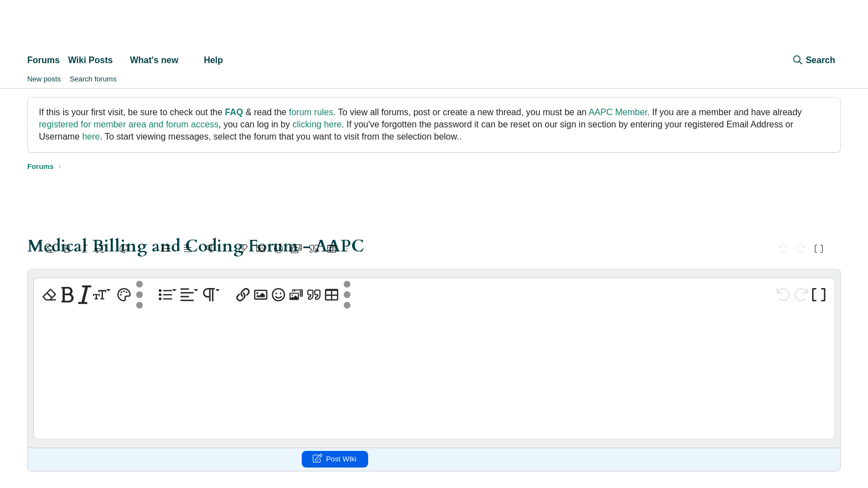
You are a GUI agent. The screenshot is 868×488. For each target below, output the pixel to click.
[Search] (813, 60)
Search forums (93, 79)
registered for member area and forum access (129, 124)
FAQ (234, 112)
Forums (43, 60)
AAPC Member (618, 112)
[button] (122, 60)
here (91, 137)
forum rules (311, 112)
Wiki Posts (91, 60)
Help (213, 60)
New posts (44, 79)
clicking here (317, 124)
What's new (154, 60)
